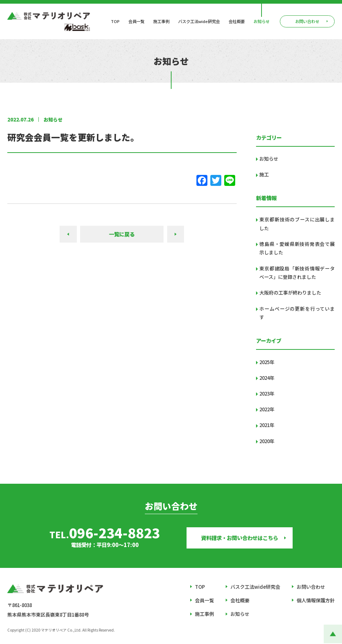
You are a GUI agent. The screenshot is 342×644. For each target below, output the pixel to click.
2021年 (267, 425)
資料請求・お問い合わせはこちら (240, 538)
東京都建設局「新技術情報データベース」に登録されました (297, 273)
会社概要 (237, 21)
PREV (68, 234)
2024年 (267, 378)
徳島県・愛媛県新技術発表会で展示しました (297, 248)
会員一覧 (136, 21)
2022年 (267, 409)
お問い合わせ (311, 587)
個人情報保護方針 (316, 600)
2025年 (267, 362)
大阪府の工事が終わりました (290, 293)
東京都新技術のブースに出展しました (297, 224)
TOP (115, 21)
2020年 (267, 441)
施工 (264, 174)
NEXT (176, 234)
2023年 (267, 394)
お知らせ (262, 21)
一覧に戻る (122, 234)
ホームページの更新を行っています (297, 313)
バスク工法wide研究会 (199, 21)
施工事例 (161, 21)
